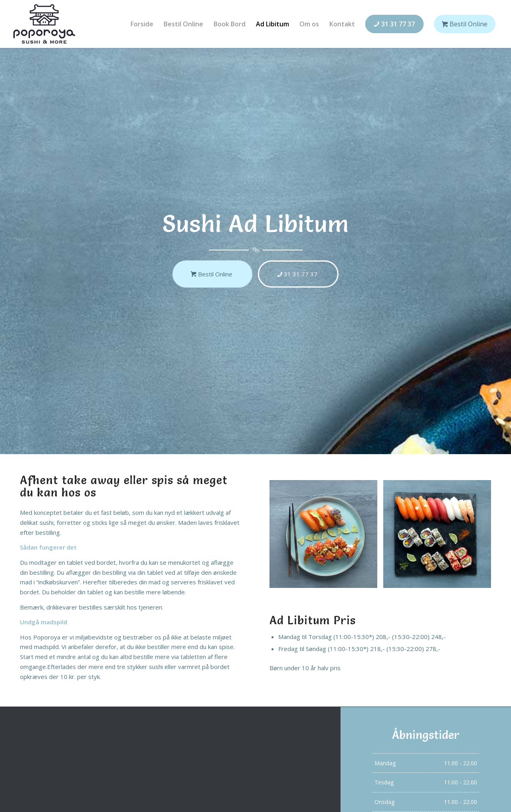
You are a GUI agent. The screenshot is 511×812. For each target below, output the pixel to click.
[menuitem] (142, 24)
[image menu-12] (326, 537)
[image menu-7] (440, 537)
